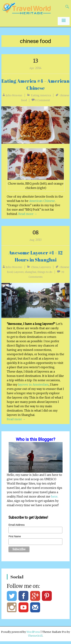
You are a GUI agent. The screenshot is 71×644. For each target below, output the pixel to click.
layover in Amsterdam (33, 384)
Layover (19, 272)
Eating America (41, 95)
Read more (28, 214)
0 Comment (43, 100)
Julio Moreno (14, 95)
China (35, 267)
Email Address (16, 525)
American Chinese (42, 201)
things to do (45, 272)
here (54, 496)
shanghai (31, 272)
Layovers (45, 267)
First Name (15, 536)
